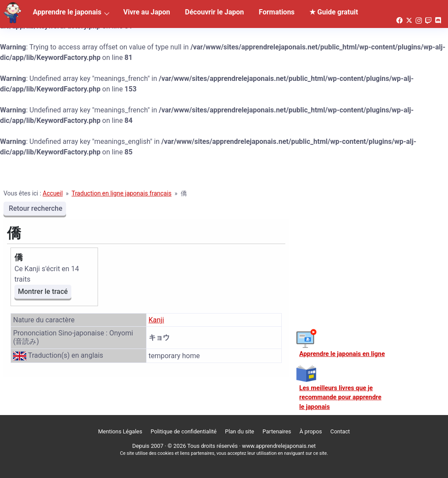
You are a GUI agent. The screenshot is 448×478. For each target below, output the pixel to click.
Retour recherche (35, 208)
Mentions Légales (120, 431)
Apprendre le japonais (67, 12)
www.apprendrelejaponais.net (279, 446)
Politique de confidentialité (184, 431)
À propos (311, 431)
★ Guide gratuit (334, 12)
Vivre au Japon (147, 12)
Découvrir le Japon (215, 12)
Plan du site (240, 431)
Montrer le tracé (43, 291)
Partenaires (277, 431)
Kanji (156, 320)
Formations (277, 12)
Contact (340, 431)
